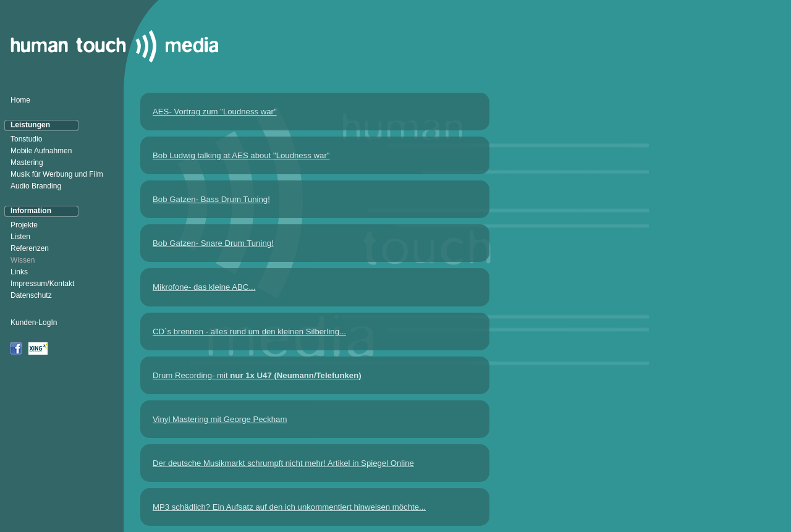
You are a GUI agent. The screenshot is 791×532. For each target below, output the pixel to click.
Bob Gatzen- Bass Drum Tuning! (211, 199)
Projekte (24, 225)
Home (20, 100)
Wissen (23, 260)
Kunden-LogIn (34, 323)
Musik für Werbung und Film (57, 174)
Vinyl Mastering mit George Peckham (220, 419)
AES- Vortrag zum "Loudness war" (215, 112)
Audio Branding (36, 186)
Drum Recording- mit (257, 375)
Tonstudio (26, 139)
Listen (20, 237)
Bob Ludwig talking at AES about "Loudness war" (241, 155)
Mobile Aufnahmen (41, 151)
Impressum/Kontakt (42, 284)
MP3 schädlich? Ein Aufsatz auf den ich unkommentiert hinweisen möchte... (289, 507)
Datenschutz (31, 295)
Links (19, 272)
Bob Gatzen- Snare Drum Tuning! (213, 243)
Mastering (27, 163)
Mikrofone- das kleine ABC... (204, 287)
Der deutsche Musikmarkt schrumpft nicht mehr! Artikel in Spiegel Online (283, 463)
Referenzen (30, 248)
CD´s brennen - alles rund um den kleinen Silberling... (249, 331)
